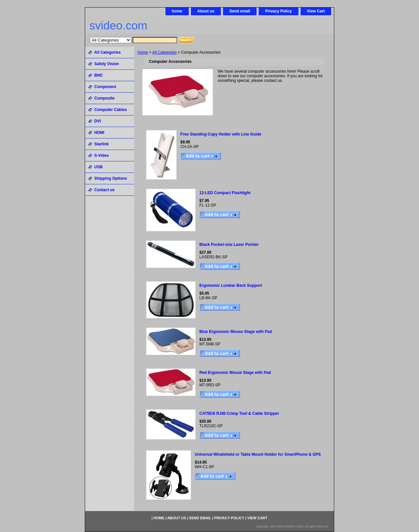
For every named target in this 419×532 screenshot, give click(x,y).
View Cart (316, 11)
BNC (99, 75)
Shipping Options (111, 178)
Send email (240, 11)
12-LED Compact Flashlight (225, 193)
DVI (98, 121)
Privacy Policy (278, 11)
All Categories (164, 52)
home (177, 11)
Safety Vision (107, 64)
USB (98, 167)
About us (206, 11)
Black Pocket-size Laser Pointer (229, 245)
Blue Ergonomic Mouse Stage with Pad (236, 332)
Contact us (104, 190)
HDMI (99, 133)
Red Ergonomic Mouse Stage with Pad (235, 373)
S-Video (101, 156)
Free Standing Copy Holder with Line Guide (221, 134)
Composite (104, 98)
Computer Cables (110, 110)
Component (105, 87)
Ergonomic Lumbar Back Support (231, 285)
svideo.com (118, 25)
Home (143, 52)
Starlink (101, 144)
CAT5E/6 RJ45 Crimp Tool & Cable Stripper (239, 413)
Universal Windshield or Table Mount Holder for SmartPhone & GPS (258, 454)
